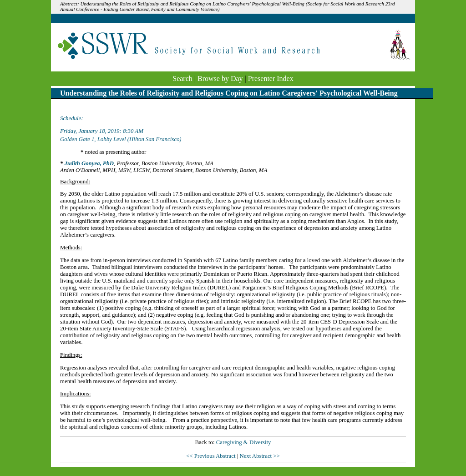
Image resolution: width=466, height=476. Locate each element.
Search (182, 78)
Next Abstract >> (259, 456)
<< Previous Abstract (211, 456)
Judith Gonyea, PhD (89, 163)
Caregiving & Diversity (244, 442)
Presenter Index (271, 78)
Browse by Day (220, 78)
